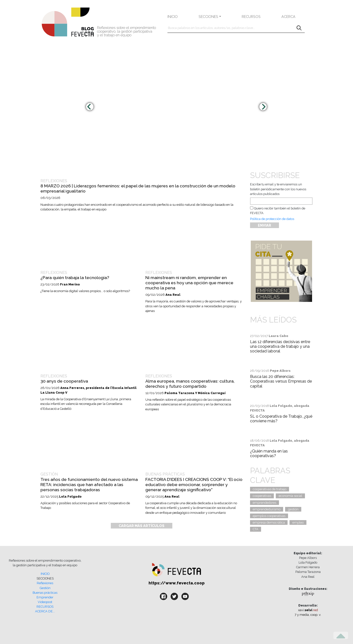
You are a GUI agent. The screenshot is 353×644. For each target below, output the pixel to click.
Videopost (45, 602)
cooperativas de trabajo (270, 489)
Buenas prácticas (45, 593)
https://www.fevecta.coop (177, 583)
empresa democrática (269, 522)
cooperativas (262, 496)
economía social (290, 496)
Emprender (45, 597)
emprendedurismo (267, 509)
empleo (298, 522)
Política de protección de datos (272, 219)
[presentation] (90, 107)
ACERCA (288, 17)
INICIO (173, 17)
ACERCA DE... (45, 611)
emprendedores (265, 503)
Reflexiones (45, 583)
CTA (256, 529)
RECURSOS (251, 17)
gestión (293, 509)
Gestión (45, 588)
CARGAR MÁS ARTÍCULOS (142, 526)
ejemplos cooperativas (269, 516)
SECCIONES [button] (208, 17)
